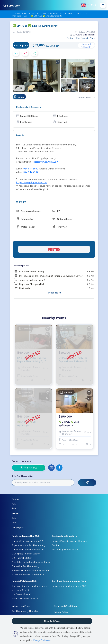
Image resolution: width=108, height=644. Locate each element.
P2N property (11, 5)
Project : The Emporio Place (81, 38)
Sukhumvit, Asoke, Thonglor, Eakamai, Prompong (63, 13)
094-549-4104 (31, 172)
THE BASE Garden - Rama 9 (25, 598)
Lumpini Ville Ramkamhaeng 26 (27, 541)
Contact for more (21, 461)
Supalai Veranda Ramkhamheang (28, 545)
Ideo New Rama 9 (20, 590)
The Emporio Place (20, 16)
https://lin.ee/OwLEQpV (46, 162)
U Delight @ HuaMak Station (26, 553)
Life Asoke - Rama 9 (22, 594)
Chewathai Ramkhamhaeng (25, 566)
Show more (54, 292)
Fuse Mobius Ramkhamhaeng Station (31, 570)
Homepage (16, 13)
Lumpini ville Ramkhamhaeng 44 (28, 549)
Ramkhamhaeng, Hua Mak (26, 536)
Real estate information (29, 107)
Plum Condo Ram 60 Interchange (28, 574)
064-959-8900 (31, 168)
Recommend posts (32, 13)
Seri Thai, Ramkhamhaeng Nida (69, 581)
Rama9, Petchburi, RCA (24, 581)
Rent (14, 508)
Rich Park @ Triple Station (65, 549)
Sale (14, 504)
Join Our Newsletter (23, 476)
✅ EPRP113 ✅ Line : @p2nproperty (69, 423)
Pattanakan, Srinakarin (65, 536)
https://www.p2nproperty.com (32, 182)
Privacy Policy (61, 612)
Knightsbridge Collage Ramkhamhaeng (31, 562)
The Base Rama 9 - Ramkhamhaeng (30, 586)
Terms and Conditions (65, 606)
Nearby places (22, 265)
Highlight (21, 201)
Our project (18, 527)
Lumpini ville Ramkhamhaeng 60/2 (69, 586)
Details (20, 135)
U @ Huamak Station (22, 558)
